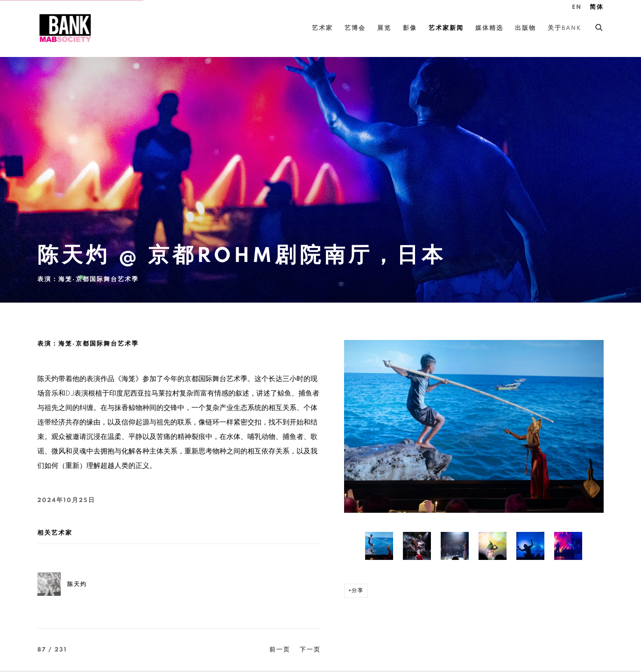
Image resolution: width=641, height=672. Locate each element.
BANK (65, 28)
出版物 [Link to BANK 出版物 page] (525, 28)
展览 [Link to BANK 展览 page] (384, 28)
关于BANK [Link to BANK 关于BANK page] (565, 28)
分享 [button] (358, 591)
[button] (379, 546)
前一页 (280, 650)
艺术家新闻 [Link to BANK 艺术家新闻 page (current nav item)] (446, 28)
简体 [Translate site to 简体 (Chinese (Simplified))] (597, 7)
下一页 (310, 650)
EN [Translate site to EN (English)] (577, 7)
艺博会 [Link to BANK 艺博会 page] (355, 28)
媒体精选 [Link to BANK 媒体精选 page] (489, 28)
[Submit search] (599, 26)
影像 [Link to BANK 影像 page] (410, 28)
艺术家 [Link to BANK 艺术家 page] (322, 28)
